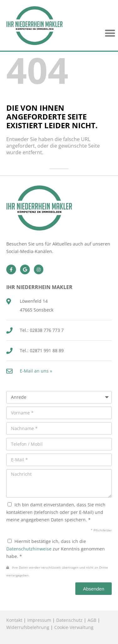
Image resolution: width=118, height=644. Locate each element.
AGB (92, 620)
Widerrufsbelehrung (28, 627)
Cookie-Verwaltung (74, 627)
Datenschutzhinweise (29, 549)
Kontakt (14, 620)
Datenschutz (69, 620)
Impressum (39, 620)
